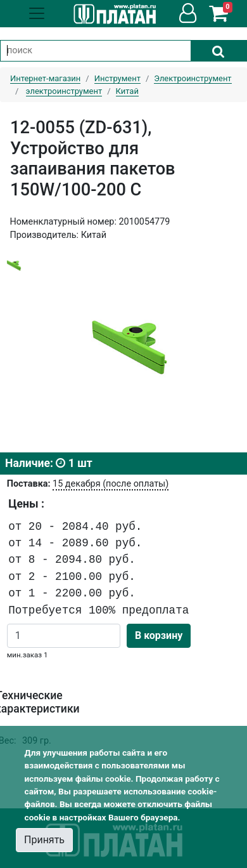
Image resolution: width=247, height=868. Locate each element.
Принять (44, 840)
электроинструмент (64, 91)
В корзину (159, 635)
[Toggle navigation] (37, 13)
